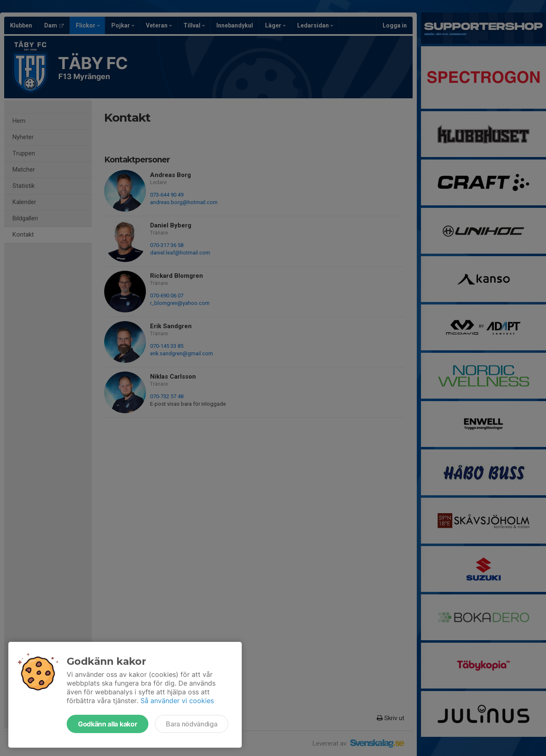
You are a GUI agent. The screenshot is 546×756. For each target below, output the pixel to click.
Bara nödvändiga (192, 724)
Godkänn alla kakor (108, 724)
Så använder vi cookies (177, 701)
